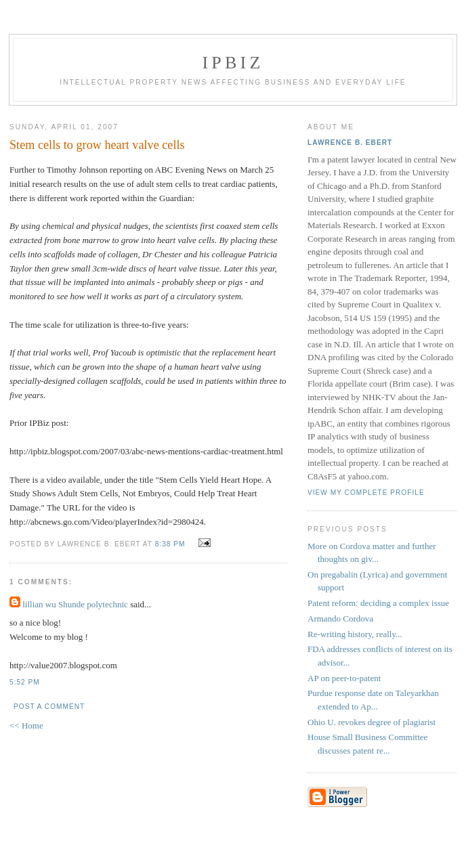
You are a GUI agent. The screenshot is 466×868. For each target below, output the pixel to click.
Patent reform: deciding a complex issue (378, 603)
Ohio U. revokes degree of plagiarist (372, 722)
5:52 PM (25, 682)
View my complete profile (366, 493)
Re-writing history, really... (355, 634)
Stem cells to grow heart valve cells (97, 145)
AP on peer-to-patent (344, 678)
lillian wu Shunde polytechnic (75, 604)
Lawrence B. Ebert (350, 143)
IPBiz (233, 63)
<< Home (26, 725)
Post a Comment (49, 707)
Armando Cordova (340, 619)
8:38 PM (170, 544)
